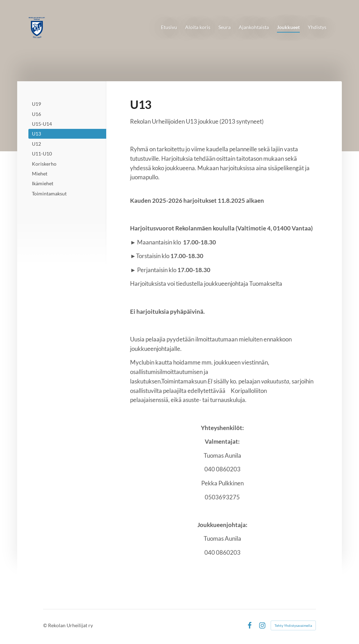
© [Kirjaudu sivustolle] (46, 625)
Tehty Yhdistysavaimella (293, 625)
